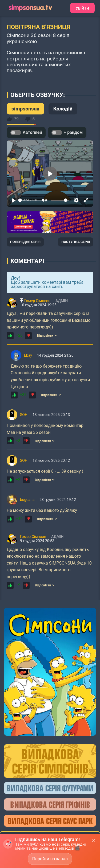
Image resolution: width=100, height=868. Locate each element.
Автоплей (26, 133)
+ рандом (67, 133)
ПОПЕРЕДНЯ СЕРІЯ (25, 242)
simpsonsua (25, 109)
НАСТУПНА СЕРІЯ (76, 242)
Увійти (82, 8)
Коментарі (27, 261)
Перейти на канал (50, 859)
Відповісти (47, 336)
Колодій (63, 109)
